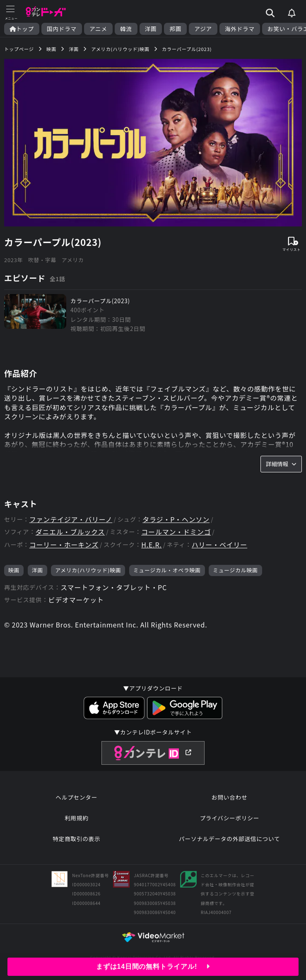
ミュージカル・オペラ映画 (167, 570)
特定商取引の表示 (76, 839)
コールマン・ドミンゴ (176, 532)
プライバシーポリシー (229, 818)
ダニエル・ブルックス (70, 532)
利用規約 (77, 818)
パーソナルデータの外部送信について (229, 839)
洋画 (151, 29)
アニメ (98, 29)
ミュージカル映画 (235, 570)
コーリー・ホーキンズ (64, 545)
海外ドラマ (240, 29)
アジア (203, 29)
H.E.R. (151, 545)
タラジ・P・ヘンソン (176, 519)
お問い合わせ (229, 797)
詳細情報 (281, 464)
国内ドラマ (62, 29)
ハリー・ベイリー (219, 545)
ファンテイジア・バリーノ (71, 519)
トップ (22, 29)
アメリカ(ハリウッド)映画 (88, 570)
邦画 (175, 29)
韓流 (126, 29)
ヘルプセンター (76, 797)
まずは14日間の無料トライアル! (153, 967)
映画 (14, 570)
